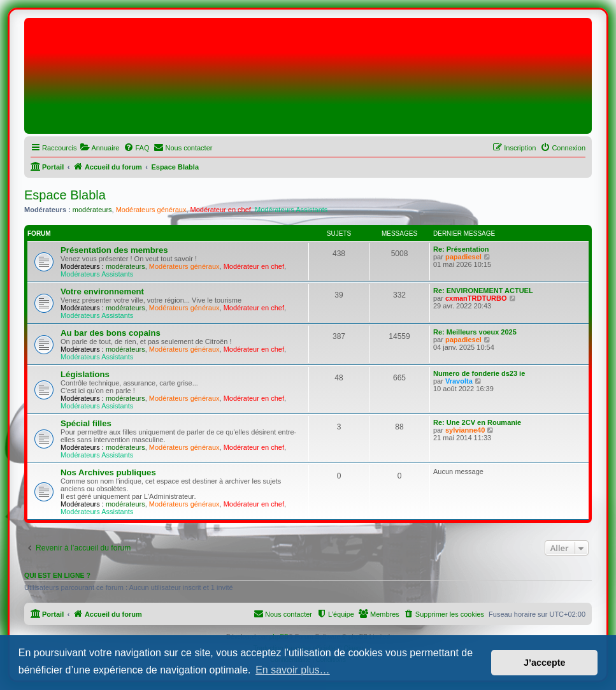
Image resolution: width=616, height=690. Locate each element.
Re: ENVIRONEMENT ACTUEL (483, 291)
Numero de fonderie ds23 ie (479, 373)
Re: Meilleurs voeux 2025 (475, 332)
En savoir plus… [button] (293, 670)
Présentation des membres (114, 250)
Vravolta (459, 381)
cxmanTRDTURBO (476, 298)
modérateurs (92, 210)
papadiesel (463, 257)
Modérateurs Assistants (291, 210)
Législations (85, 374)
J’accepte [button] (545, 663)
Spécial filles (86, 423)
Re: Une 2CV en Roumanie (477, 422)
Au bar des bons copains (111, 333)
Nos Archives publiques (108, 472)
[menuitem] (99, 148)
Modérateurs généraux (151, 210)
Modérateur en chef (221, 210)
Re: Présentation (461, 249)
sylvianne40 (465, 430)
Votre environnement (102, 291)
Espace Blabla (65, 195)
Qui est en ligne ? (57, 575)
